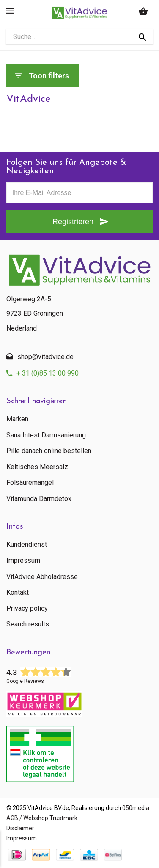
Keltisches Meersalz (37, 467)
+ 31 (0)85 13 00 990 (48, 373)
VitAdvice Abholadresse (42, 577)
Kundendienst (27, 545)
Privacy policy (27, 609)
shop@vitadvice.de (45, 357)
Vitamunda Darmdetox (39, 499)
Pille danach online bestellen (49, 451)
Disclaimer (20, 828)
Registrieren (73, 222)
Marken (17, 419)
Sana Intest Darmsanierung (46, 435)
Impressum (23, 561)
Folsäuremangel (30, 483)
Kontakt (18, 593)
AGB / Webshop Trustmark (42, 818)
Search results (28, 624)
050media (136, 808)
